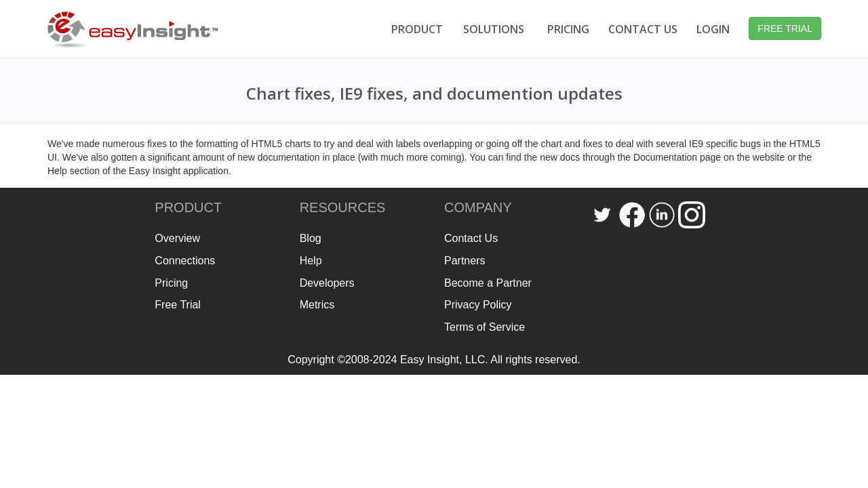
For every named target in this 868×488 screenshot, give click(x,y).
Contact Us (471, 238)
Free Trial (178, 305)
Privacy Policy (478, 305)
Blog (311, 238)
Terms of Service (485, 327)
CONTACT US (643, 29)
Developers (327, 283)
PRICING (568, 29)
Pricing (171, 283)
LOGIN (713, 29)
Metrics (317, 305)
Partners (465, 261)
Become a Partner (488, 283)
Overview (177, 238)
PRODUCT (417, 29)
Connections (185, 261)
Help (311, 261)
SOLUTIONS (494, 29)
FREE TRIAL (785, 28)
